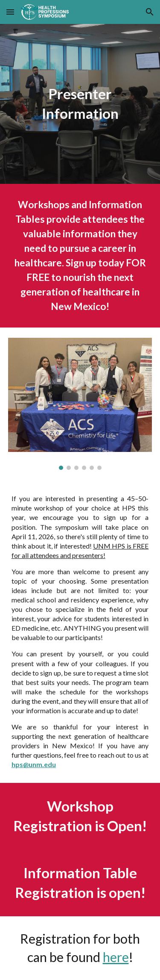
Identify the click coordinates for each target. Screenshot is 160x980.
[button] (10, 12)
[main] (80, 104)
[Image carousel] (80, 404)
